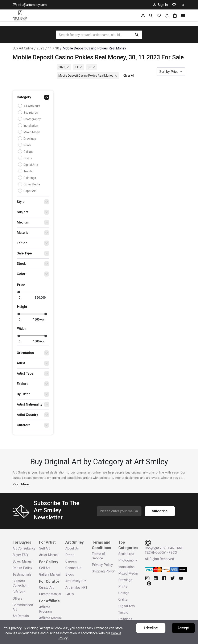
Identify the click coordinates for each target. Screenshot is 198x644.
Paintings (28, 178)
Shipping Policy (103, 571)
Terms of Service (98, 556)
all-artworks (30, 106)
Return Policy (22, 568)
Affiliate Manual (50, 618)
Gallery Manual (50, 574)
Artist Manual (49, 555)
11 (50, 48)
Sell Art (44, 548)
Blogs (70, 574)
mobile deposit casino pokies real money (94, 48)
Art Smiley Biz (76, 581)
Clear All (129, 76)
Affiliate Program (45, 609)
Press (70, 555)
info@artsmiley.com (30, 5)
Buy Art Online (23, 48)
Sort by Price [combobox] (169, 72)
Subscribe (160, 511)
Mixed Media (30, 132)
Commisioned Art (23, 607)
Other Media (30, 184)
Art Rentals (21, 616)
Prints (25, 145)
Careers (71, 561)
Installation (29, 126)
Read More (21, 484)
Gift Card (19, 592)
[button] (33, 98)
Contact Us (73, 568)
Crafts (26, 158)
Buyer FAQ (20, 555)
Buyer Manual (22, 561)
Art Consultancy (24, 548)
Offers (17, 598)
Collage (26, 152)
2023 (41, 48)
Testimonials (22, 574)
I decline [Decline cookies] (151, 628)
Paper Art (28, 191)
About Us (72, 548)
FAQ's (70, 594)
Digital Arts (29, 165)
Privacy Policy (102, 565)
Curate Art (46, 587)
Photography (30, 119)
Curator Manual (50, 594)
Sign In (160, 5)
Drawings (28, 139)
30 (57, 48)
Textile (26, 171)
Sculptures (28, 113)
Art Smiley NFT (76, 587)
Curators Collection (20, 583)
